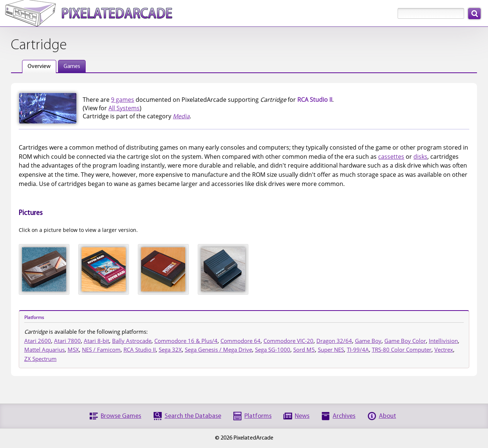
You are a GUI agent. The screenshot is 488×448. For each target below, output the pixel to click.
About (387, 416)
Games (72, 67)
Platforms (258, 416)
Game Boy (368, 341)
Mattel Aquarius (44, 350)
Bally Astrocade (132, 341)
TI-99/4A (358, 350)
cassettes (391, 157)
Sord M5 (304, 350)
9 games (123, 100)
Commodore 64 (241, 341)
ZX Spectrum (40, 359)
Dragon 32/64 (334, 341)
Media (181, 116)
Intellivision (443, 341)
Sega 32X (170, 350)
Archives (344, 416)
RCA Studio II (140, 350)
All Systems (124, 108)
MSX (73, 350)
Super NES (331, 350)
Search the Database (193, 416)
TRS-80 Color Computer (402, 350)
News (302, 416)
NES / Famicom (101, 350)
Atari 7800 (67, 341)
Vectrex (444, 350)
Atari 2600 (38, 341)
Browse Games (121, 416)
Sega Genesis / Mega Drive (218, 350)
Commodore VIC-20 (288, 341)
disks (420, 157)
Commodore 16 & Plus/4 (186, 341)
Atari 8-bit (96, 341)
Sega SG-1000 (273, 350)
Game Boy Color (405, 341)
